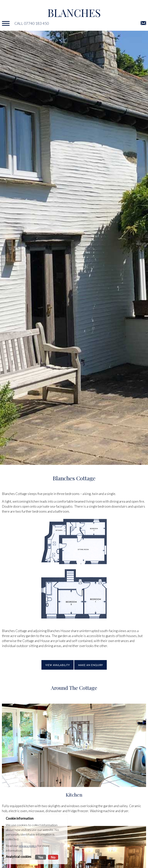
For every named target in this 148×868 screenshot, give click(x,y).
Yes (41, 857)
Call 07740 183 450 (32, 23)
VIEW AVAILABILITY (58, 665)
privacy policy (28, 846)
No (53, 857)
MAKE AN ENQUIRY (90, 665)
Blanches (74, 13)
